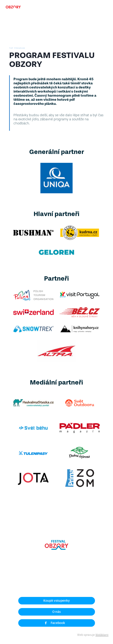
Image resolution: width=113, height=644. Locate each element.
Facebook (55, 623)
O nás (56, 612)
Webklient (102, 635)
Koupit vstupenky (57, 601)
